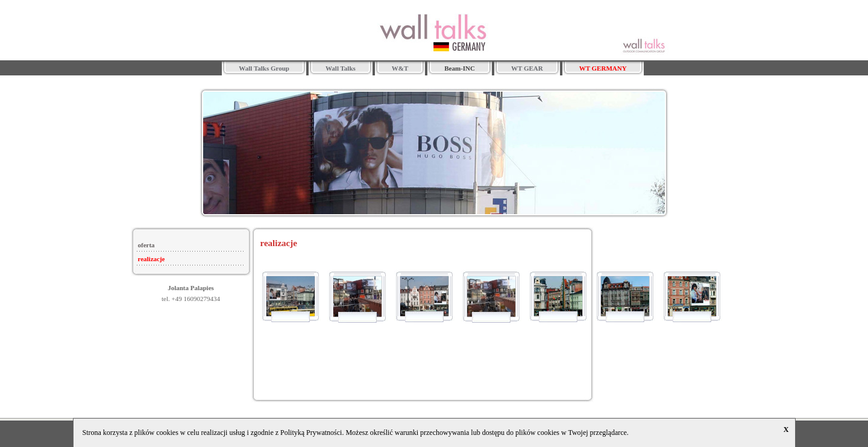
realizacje (152, 259)
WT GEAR (527, 68)
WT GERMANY (603, 68)
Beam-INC (460, 68)
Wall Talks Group (264, 68)
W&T (400, 68)
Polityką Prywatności (311, 433)
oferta (146, 245)
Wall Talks (341, 68)
